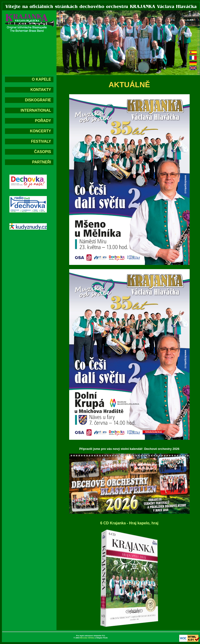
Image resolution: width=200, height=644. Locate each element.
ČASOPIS (43, 152)
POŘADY (43, 121)
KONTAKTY (41, 90)
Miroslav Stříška (87, 638)
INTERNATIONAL (36, 110)
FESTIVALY (41, 141)
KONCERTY (40, 131)
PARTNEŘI (42, 162)
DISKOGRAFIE (38, 100)
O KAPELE (41, 79)
